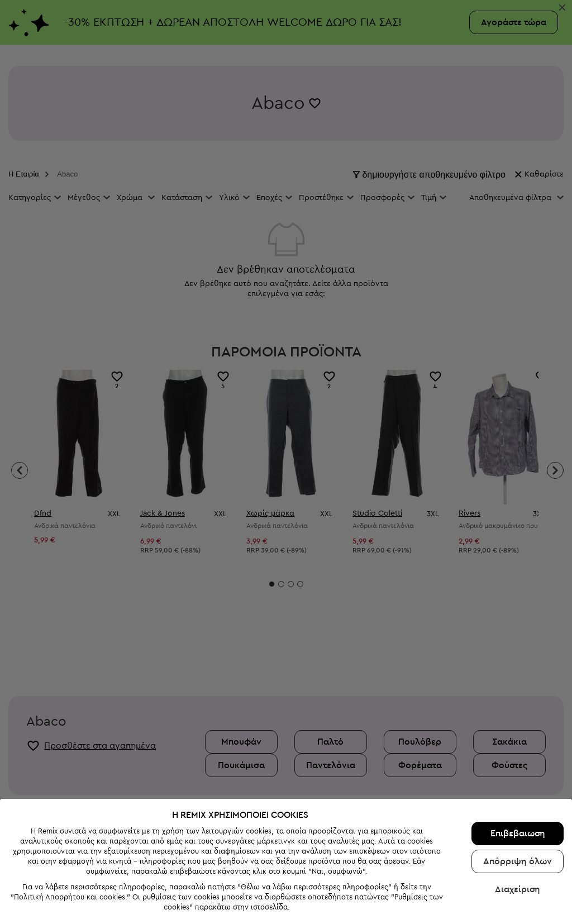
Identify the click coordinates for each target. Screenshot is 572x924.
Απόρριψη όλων (518, 820)
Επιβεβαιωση (518, 792)
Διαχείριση (518, 847)
